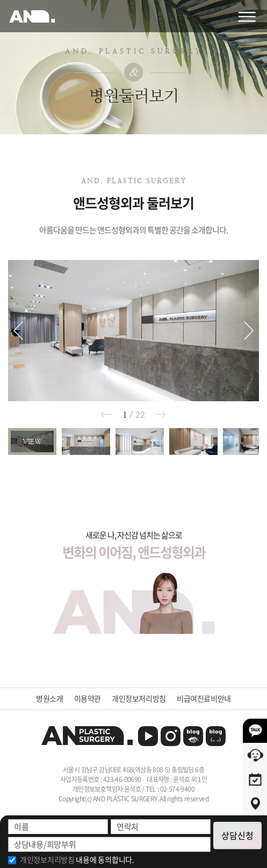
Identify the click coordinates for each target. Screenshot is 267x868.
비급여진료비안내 (204, 699)
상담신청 (237, 835)
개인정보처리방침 (139, 699)
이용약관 (88, 699)
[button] (18, 331)
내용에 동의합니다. (77, 859)
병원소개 (49, 699)
